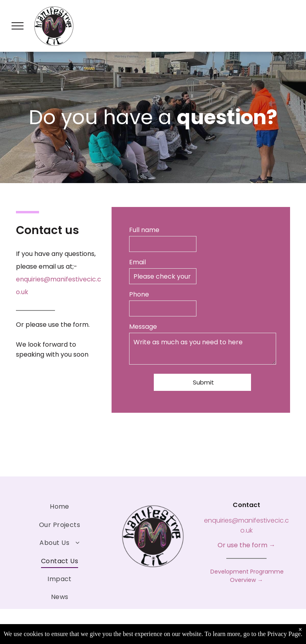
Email (137, 262)
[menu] (18, 26)
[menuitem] (60, 506)
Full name (144, 230)
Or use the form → (246, 545)
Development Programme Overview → (246, 576)
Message (143, 327)
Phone (139, 294)
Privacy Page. (285, 634)
